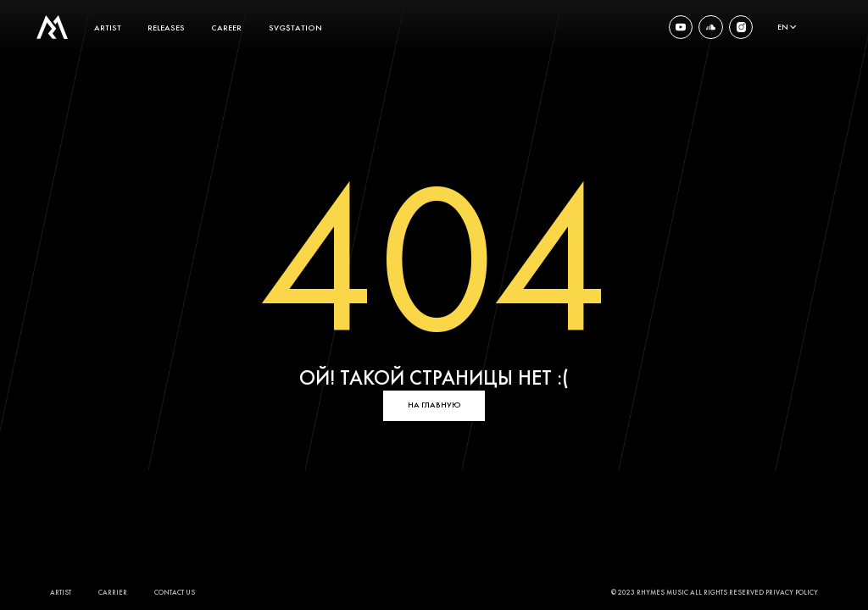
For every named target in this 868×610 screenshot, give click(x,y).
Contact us (175, 593)
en (783, 27)
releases (166, 28)
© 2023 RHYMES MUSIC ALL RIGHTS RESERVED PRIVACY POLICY (715, 593)
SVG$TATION (295, 28)
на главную (434, 405)
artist (108, 28)
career (226, 28)
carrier (113, 593)
